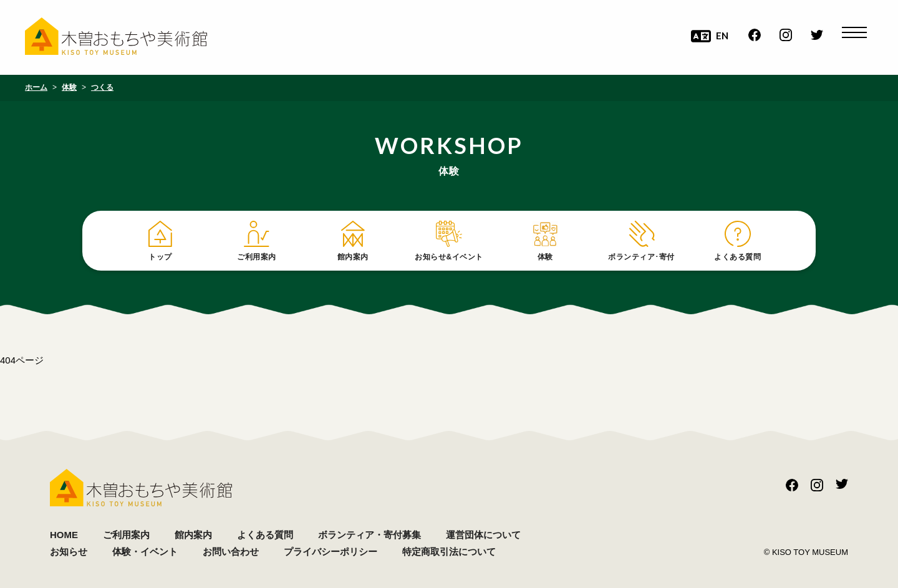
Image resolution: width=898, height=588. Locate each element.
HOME (64, 535)
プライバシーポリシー (331, 552)
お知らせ (69, 552)
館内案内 (193, 535)
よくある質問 (265, 535)
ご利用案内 (126, 535)
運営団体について (483, 535)
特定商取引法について (449, 552)
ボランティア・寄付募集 (369, 535)
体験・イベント (145, 552)
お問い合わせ (231, 552)
